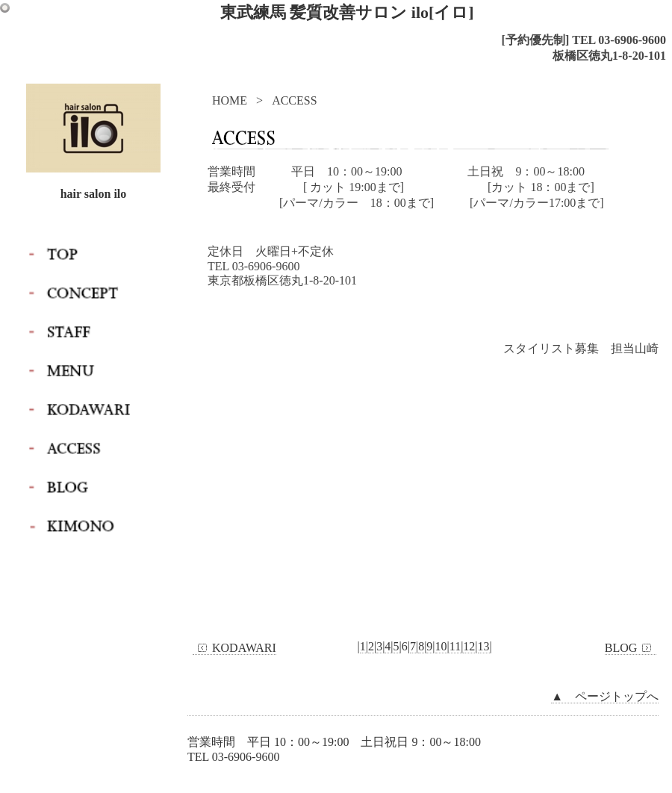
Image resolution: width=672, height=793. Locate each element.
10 (441, 646)
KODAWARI (234, 648)
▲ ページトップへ (605, 696)
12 (469, 646)
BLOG (631, 648)
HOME (230, 100)
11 (455, 646)
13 (484, 646)
